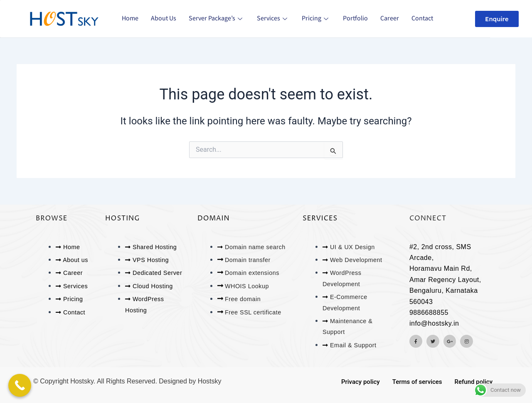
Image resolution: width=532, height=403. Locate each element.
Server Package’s (217, 19)
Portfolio (355, 19)
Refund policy (474, 382)
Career (390, 19)
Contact (422, 19)
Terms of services (417, 382)
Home (130, 19)
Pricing (316, 19)
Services (273, 19)
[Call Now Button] (20, 385)
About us (164, 19)
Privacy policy (361, 382)
